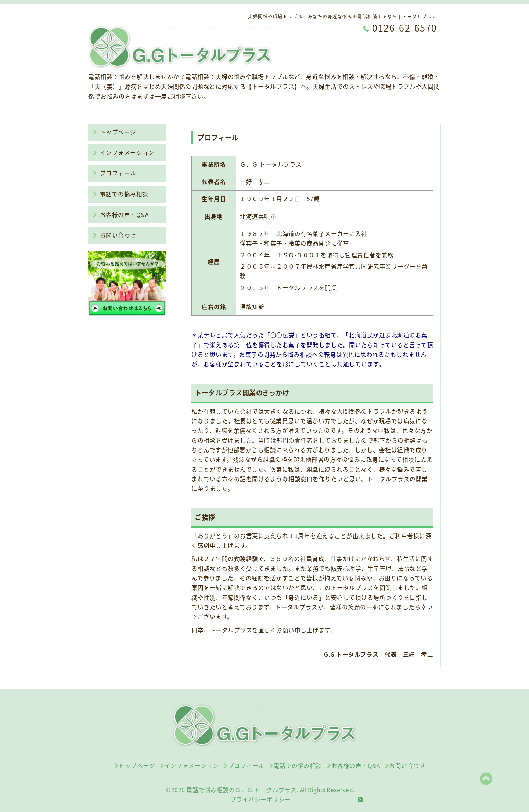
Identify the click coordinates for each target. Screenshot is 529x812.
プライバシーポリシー (261, 799)
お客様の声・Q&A (121, 215)
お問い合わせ (115, 235)
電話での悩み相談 (121, 194)
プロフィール (115, 173)
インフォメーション (124, 153)
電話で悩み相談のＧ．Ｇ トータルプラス (242, 790)
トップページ (115, 132)
